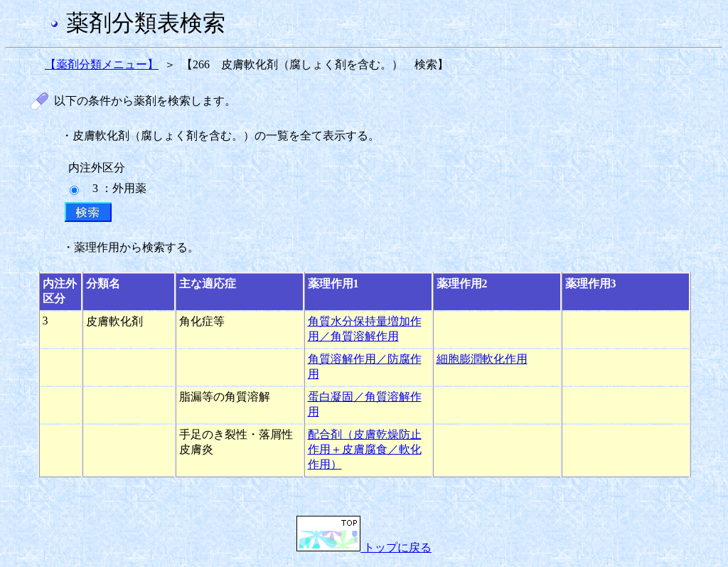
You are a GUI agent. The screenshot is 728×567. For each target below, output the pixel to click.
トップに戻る (364, 547)
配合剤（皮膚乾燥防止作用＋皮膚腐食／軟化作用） (365, 449)
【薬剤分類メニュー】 (102, 64)
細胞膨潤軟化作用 (482, 359)
